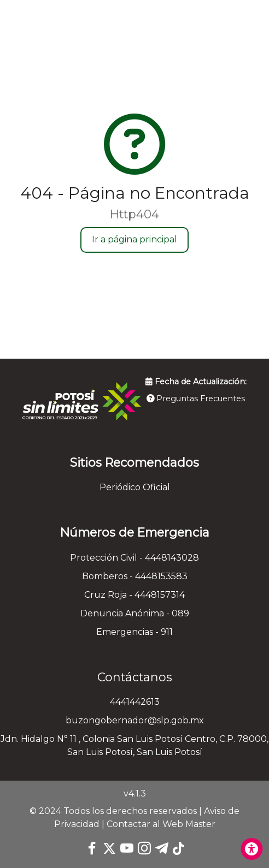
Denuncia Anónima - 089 (135, 613)
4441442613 (135, 702)
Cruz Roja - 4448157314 (134, 595)
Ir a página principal (134, 239)
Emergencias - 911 (134, 632)
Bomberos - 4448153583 (135, 576)
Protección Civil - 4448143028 (134, 558)
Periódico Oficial (135, 487)
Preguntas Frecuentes (196, 399)
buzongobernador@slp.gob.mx (135, 720)
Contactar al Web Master (161, 824)
